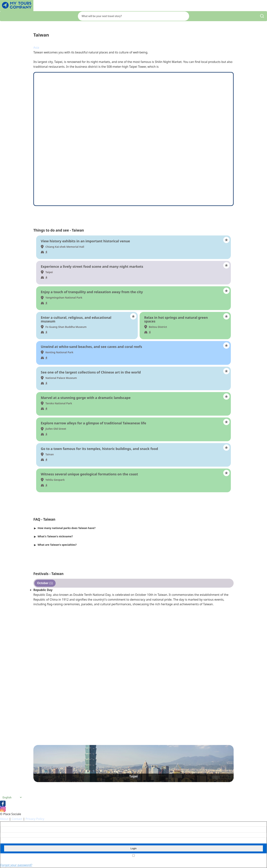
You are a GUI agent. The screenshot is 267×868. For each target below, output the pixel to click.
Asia (36, 48)
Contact (17, 819)
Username (6, 824)
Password (6, 835)
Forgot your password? (16, 865)
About (4, 819)
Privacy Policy (35, 819)
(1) (45, 583)
